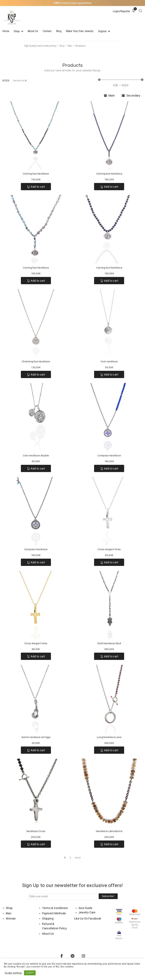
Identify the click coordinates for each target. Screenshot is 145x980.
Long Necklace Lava (109, 737)
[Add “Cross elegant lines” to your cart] (109, 562)
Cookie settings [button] (13, 973)
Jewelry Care (87, 912)
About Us (48, 934)
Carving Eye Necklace (36, 174)
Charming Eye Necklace (36, 362)
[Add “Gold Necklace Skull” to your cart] (109, 656)
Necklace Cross (36, 831)
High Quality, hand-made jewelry (40, 46)
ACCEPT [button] (30, 973)
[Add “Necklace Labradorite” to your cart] (109, 844)
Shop (62, 46)
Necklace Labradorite (109, 831)
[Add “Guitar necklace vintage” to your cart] (36, 750)
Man (70, 46)
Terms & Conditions (55, 908)
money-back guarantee (72, 3)
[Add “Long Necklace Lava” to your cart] (109, 750)
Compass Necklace (109, 456)
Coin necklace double (36, 456)
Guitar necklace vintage (36, 737)
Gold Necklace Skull (109, 643)
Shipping (48, 919)
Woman (11, 919)
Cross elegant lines (109, 549)
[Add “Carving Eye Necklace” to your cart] (36, 187)
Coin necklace (109, 362)
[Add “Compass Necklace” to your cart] (109, 468)
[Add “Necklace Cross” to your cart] (36, 844)
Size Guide (85, 908)
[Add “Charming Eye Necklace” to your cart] (36, 374)
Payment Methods (54, 913)
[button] (6, 81)
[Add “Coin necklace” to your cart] (109, 374)
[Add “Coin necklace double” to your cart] (36, 468)
